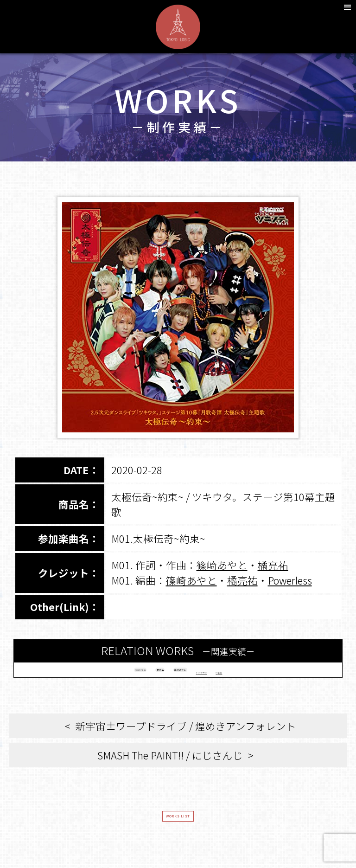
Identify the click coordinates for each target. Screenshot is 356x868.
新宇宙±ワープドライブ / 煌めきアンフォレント (186, 735)
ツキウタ (246, 674)
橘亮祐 (273, 565)
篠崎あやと (222, 565)
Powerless (290, 580)
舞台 (287, 674)
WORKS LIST (178, 831)
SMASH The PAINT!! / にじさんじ (170, 764)
